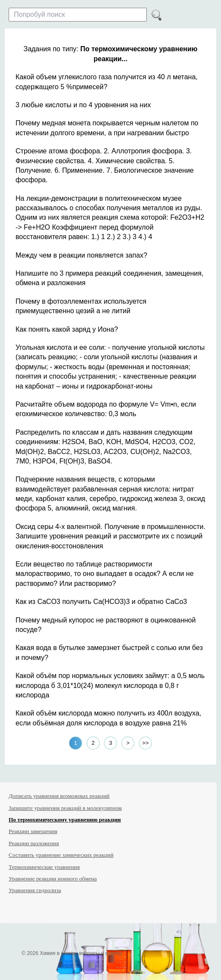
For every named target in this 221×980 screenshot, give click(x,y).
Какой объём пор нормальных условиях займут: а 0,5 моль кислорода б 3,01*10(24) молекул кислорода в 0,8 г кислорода (110, 685)
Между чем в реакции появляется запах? (81, 255)
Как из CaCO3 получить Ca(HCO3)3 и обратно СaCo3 (101, 602)
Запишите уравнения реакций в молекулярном (65, 808)
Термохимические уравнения (44, 867)
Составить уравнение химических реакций (61, 855)
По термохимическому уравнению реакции (65, 820)
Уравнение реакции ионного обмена (53, 879)
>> (145, 743)
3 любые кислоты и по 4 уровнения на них (83, 105)
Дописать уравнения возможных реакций (59, 796)
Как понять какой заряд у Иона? (67, 329)
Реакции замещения (33, 831)
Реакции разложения (34, 843)
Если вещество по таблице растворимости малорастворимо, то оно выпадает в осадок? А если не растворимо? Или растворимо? (105, 574)
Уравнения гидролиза (35, 890)
